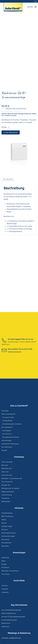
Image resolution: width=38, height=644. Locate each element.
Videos (4, 520)
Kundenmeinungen (8, 536)
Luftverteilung (7, 495)
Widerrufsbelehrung (9, 613)
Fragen (17, 339)
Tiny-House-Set (7, 482)
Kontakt (4, 450)
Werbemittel (6, 501)
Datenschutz (6, 623)
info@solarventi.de (14, 352)
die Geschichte (7, 447)
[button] (32, 7)
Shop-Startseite (7, 462)
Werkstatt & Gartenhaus (10, 571)
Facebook (5, 589)
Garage (4, 564)
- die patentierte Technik (10, 437)
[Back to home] (13, 8)
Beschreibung (8, 179)
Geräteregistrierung (9, 533)
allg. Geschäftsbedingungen (11, 610)
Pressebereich (6, 543)
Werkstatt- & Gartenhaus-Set (12, 478)
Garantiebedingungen (9, 620)
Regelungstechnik (8, 492)
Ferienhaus (5, 567)
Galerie (4, 523)
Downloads (5, 539)
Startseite (5, 411)
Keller (4, 561)
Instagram (5, 592)
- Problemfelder (7, 421)
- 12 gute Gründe (8, 417)
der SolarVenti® (7, 427)
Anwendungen (7, 440)
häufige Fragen (7, 526)
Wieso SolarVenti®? (8, 414)
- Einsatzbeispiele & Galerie (12, 424)
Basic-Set (5, 465)
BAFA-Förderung (7, 516)
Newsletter (5, 546)
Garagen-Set (6, 485)
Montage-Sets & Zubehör (10, 488)
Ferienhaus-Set (7, 475)
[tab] (8, 179)
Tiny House (5, 574)
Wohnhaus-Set (7, 468)
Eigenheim (5, 558)
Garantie (5, 529)
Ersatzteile (5, 498)
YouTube (5, 586)
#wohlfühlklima (7, 513)
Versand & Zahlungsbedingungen (13, 617)
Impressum (5, 626)
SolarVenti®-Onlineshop (10, 444)
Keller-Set (5, 472)
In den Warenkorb (11, 132)
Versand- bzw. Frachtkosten (16, 108)
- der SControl (7, 434)
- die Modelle (6, 431)
